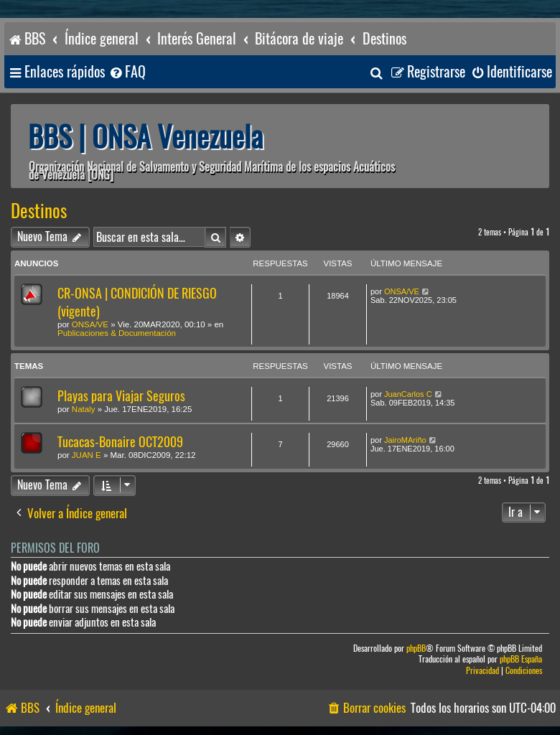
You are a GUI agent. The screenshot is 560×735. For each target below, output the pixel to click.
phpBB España (521, 659)
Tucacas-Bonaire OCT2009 (120, 442)
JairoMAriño (405, 440)
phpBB (416, 649)
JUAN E (87, 455)
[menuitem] (127, 72)
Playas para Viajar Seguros (121, 396)
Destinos (39, 211)
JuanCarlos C (408, 394)
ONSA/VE (90, 324)
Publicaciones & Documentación (117, 333)
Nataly (84, 409)
